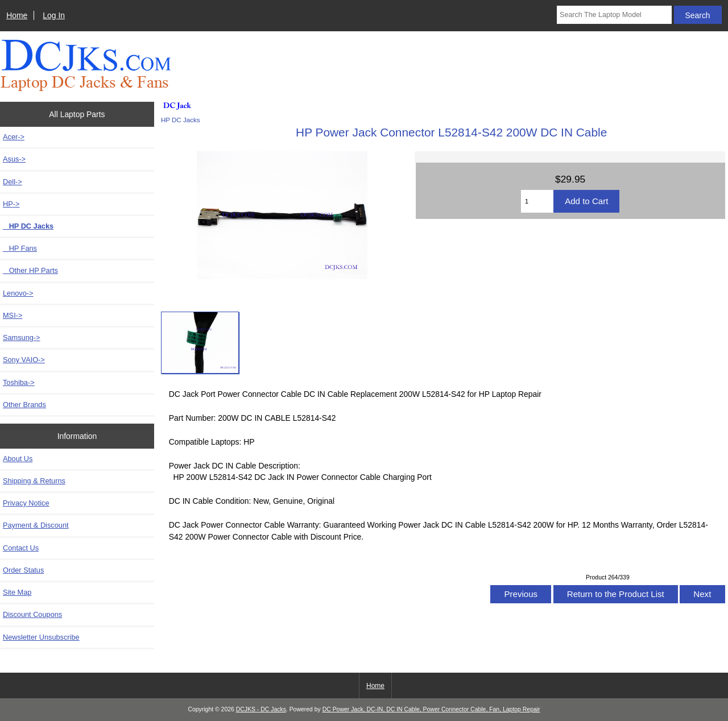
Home (17, 15)
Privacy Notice (26, 503)
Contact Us (21, 548)
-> (11, 204)
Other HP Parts (30, 270)
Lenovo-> (18, 293)
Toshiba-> (19, 382)
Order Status (23, 570)
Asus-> (14, 159)
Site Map (17, 592)
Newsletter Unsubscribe (41, 637)
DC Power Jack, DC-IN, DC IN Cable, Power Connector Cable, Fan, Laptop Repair (431, 709)
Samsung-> (22, 337)
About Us (18, 459)
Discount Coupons (32, 614)
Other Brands (24, 405)
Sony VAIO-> (24, 360)
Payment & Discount (36, 525)
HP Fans (20, 248)
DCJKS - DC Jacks (261, 709)
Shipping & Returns (34, 481)
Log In (54, 15)
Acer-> (14, 137)
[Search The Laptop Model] (614, 15)
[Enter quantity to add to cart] (537, 201)
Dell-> (13, 182)
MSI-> (13, 315)
